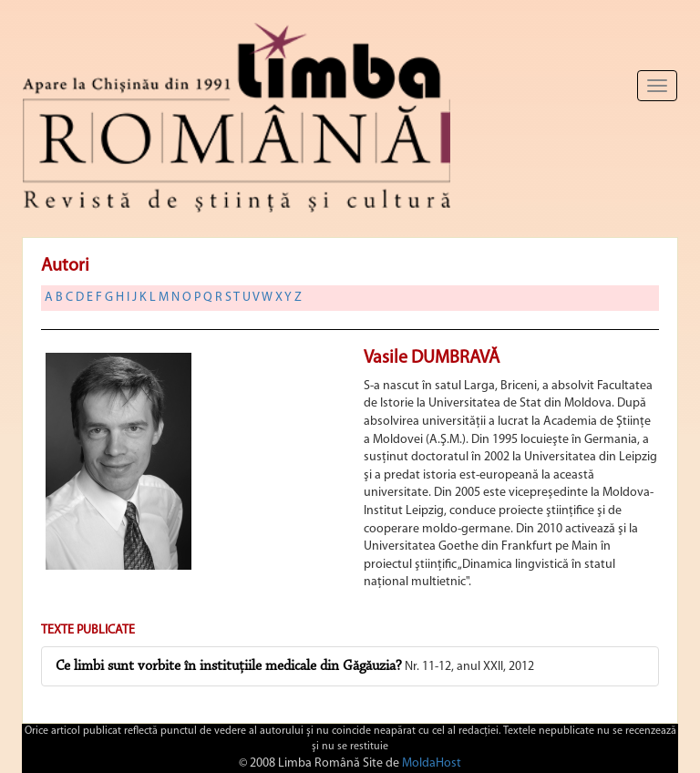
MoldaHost (432, 763)
